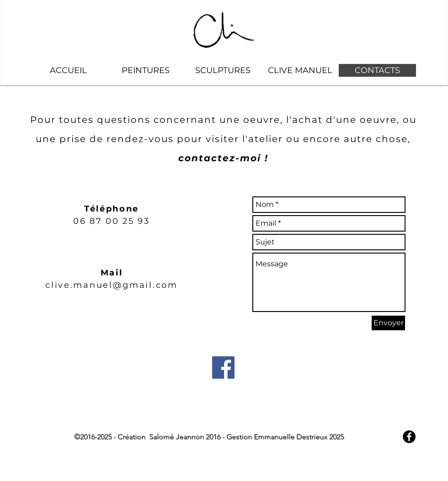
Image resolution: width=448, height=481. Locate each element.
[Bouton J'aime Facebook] (222, 476)
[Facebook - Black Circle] (409, 437)
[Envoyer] (388, 323)
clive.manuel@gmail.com (111, 285)
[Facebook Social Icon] (223, 367)
